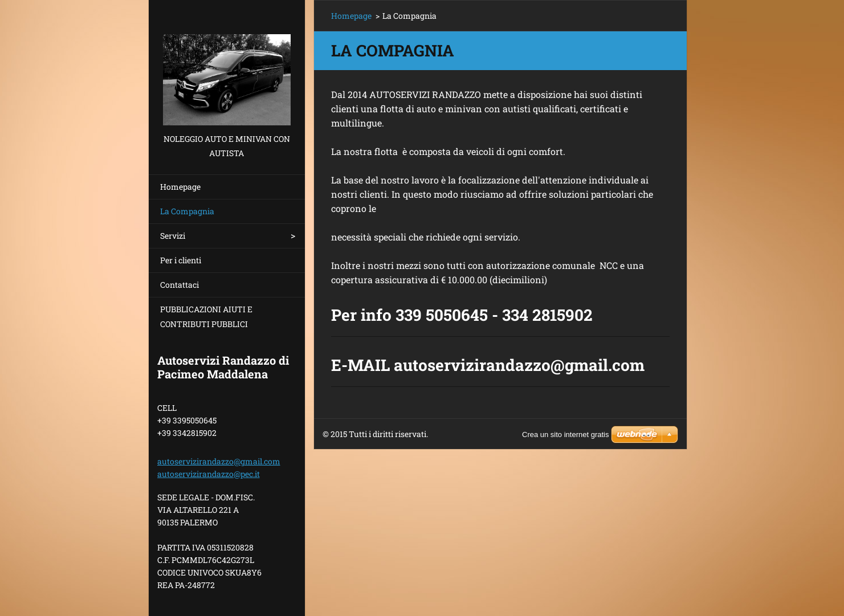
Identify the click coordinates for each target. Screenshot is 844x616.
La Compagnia (187, 211)
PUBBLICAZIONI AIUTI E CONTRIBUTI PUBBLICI (206, 317)
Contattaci (180, 285)
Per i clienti (181, 260)
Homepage (180, 187)
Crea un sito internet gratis (565, 435)
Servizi (173, 236)
